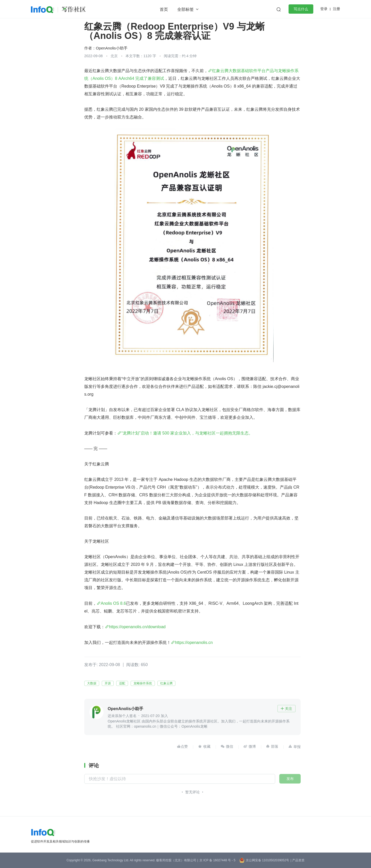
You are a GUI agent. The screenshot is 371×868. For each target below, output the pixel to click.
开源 (108, 683)
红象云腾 (166, 683)
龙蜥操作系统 (143, 683)
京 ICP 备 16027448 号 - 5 (217, 860)
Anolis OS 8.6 (113, 603)
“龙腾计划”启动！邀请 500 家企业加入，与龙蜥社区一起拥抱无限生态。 (187, 433)
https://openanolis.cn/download (137, 627)
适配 (122, 683)
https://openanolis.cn (194, 643)
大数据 (92, 683)
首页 (164, 9)
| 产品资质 (297, 860)
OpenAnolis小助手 (112, 48)
